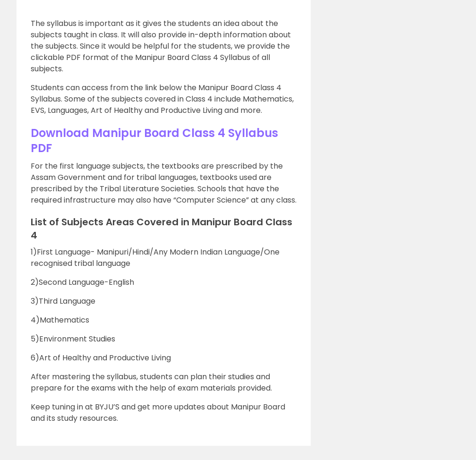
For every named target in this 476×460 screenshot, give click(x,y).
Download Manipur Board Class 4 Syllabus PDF (154, 141)
